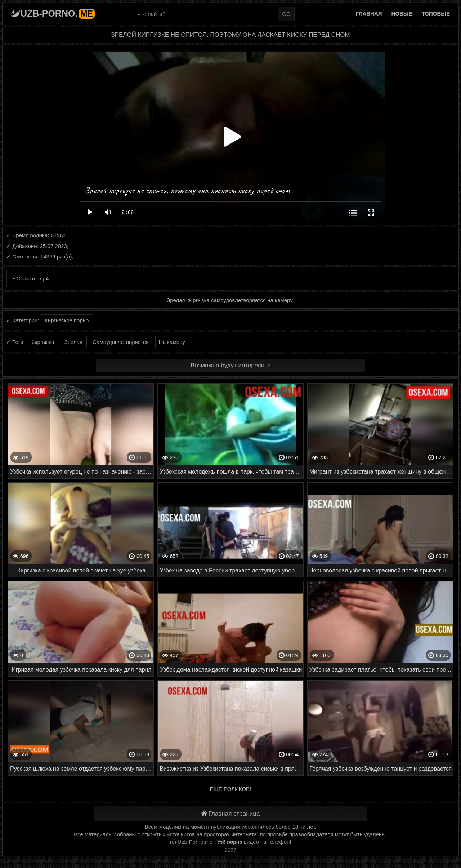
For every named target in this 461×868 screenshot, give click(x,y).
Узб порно (230, 842)
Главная (369, 14)
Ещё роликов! (230, 789)
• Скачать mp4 (31, 278)
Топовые (436, 14)
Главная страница (231, 814)
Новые (402, 14)
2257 (230, 850)
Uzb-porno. (58, 13)
